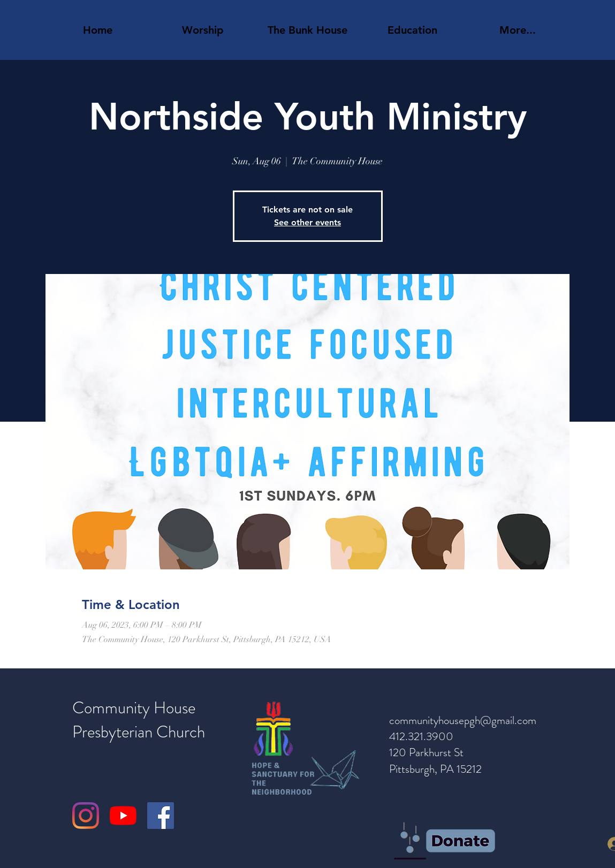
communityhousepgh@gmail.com (463, 720)
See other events (307, 222)
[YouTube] (123, 816)
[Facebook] (161, 816)
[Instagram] (86, 816)
